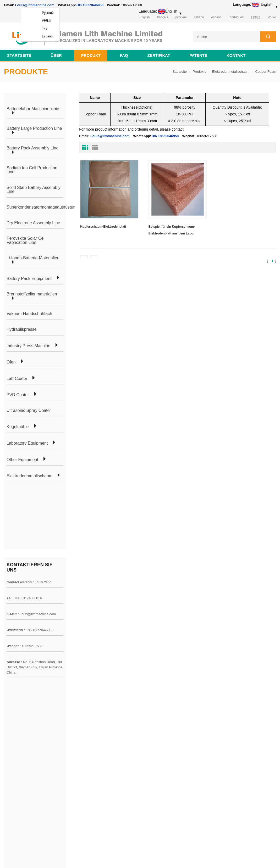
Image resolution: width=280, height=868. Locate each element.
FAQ (124, 55)
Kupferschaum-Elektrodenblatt (103, 227)
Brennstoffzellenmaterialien (32, 294)
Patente (198, 55)
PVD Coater (18, 395)
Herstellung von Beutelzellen (82, 684)
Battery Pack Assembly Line (32, 148)
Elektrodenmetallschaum (231, 72)
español (217, 17)
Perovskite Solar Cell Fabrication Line (26, 240)
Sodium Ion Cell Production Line (32, 170)
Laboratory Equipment (27, 443)
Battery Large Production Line (34, 128)
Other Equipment (22, 460)
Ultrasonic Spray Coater (29, 411)
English (144, 17)
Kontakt (236, 55)
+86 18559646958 (90, 5)
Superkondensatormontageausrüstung (42, 207)
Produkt (91, 55)
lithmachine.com (121, 857)
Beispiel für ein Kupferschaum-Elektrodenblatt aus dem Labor (172, 230)
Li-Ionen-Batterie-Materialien (33, 258)
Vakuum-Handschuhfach (29, 314)
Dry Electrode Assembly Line (33, 223)
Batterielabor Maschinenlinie (33, 109)
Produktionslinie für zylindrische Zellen (90, 703)
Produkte (200, 72)
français (162, 17)
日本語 (256, 17)
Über (56, 55)
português (237, 17)
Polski (272, 17)
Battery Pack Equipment (29, 279)
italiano (199, 17)
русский (181, 17)
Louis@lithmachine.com (38, 550)
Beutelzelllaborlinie (74, 693)
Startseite (19, 55)
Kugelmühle (18, 427)
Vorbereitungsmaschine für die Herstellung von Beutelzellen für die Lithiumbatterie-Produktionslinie (163, 782)
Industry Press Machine (28, 346)
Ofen (11, 362)
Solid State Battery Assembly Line (33, 190)
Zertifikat (159, 55)
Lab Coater (17, 379)
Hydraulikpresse (22, 329)
